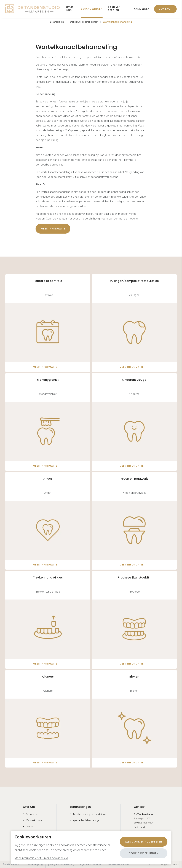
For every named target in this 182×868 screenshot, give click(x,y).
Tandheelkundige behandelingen (83, 22)
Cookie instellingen (144, 853)
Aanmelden (142, 9)
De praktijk (31, 814)
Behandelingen (92, 9)
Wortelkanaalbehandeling (117, 22)
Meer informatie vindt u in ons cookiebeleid (41, 858)
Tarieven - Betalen (116, 9)
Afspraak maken (34, 820)
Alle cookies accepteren (144, 842)
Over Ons (29, 807)
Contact (165, 9)
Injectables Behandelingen (87, 820)
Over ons (69, 9)
